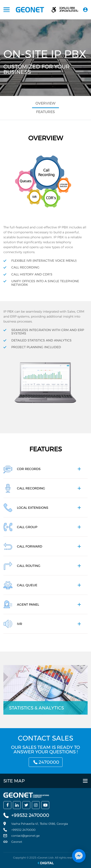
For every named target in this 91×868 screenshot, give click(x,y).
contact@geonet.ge (26, 836)
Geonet (17, 842)
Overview (45, 103)
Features (45, 112)
